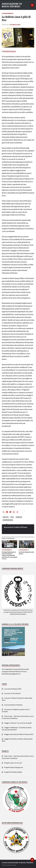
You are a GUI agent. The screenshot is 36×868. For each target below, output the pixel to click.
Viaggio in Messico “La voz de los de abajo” (18, 723)
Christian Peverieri (10, 51)
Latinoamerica (8, 13)
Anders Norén (12, 865)
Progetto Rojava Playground (13, 767)
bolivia (6, 517)
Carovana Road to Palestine (13, 705)
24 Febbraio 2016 (15, 25)
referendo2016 (8, 520)
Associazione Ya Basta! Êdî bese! (12, 5)
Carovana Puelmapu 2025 (13, 689)
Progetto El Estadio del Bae (13, 772)
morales (19, 517)
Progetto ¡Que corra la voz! (13, 763)
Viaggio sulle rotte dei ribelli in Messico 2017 (19, 734)
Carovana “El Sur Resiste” (12, 693)
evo (12, 517)
